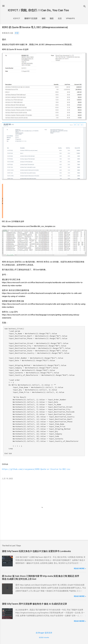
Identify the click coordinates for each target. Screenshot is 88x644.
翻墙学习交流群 (31, 18)
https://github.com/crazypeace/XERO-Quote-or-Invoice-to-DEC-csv (36, 469)
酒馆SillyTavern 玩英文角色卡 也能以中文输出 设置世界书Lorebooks (36, 551)
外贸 (17, 33)
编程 (44, 18)
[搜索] (85, 7)
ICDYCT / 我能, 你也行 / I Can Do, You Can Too (38, 10)
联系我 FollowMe (44, 638)
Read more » (80, 569)
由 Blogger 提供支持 (44, 633)
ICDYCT (17, 18)
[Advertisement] (44, 201)
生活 (60, 18)
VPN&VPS (70, 18)
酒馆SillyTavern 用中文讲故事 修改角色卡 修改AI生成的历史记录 (34, 604)
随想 (52, 18)
